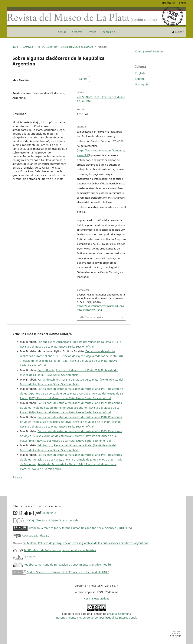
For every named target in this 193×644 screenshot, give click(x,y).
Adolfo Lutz (45, 445)
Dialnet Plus (49, 513)
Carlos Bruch (46, 370)
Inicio (15, 47)
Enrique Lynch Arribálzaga (55, 342)
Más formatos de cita (91, 317)
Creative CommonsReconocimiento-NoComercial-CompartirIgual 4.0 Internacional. (96, 616)
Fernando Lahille (48, 380)
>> (21, 477)
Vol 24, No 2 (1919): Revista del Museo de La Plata (65, 47)
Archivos (77, 32)
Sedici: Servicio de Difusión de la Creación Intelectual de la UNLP (61, 572)
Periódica (29, 557)
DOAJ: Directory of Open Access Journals (53, 520)
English (140, 73)
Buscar (178, 32)
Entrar (183, 3)
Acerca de (109, 32)
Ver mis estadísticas (97, 598)
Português (142, 84)
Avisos (93, 32)
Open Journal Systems (149, 51)
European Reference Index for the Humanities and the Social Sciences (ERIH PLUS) (80, 528)
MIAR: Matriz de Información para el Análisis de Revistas (60, 550)
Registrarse (169, 3)
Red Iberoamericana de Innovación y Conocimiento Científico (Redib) (67, 565)
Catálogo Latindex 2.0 (36, 535)
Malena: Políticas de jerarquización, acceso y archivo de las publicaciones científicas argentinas (80, 543)
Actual (62, 32)
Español (140, 79)
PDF (85, 79)
